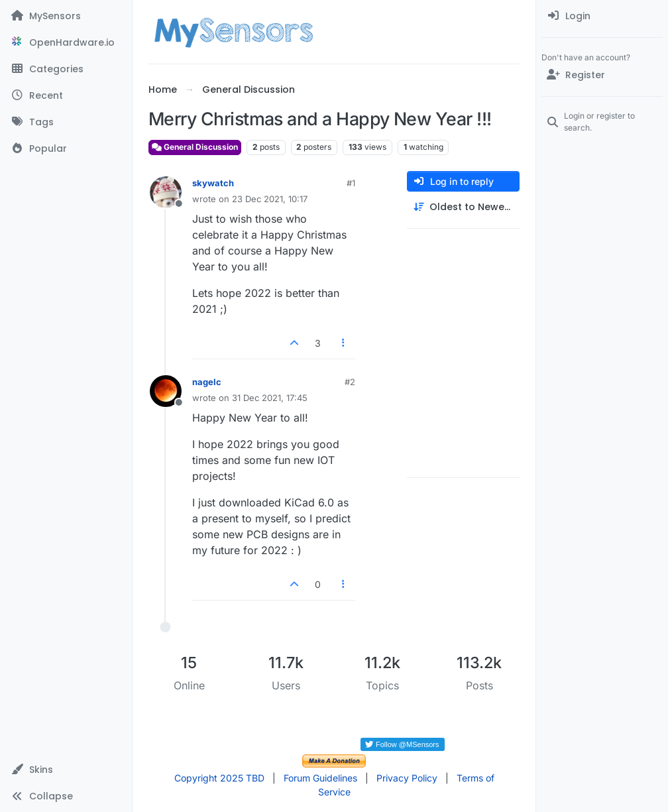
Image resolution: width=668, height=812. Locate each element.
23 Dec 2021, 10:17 (270, 199)
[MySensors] (66, 16)
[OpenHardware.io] (66, 42)
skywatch (213, 183)
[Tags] (66, 122)
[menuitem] (602, 16)
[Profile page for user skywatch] (166, 192)
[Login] (602, 16)
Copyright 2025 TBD (219, 778)
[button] (66, 770)
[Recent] (66, 95)
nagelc (207, 382)
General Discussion (195, 147)
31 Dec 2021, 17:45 (270, 398)
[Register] (602, 75)
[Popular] (66, 148)
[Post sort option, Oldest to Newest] (463, 207)
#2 (350, 382)
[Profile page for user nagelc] (166, 391)
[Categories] (66, 69)
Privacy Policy (407, 778)
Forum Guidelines (320, 778)
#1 (351, 183)
